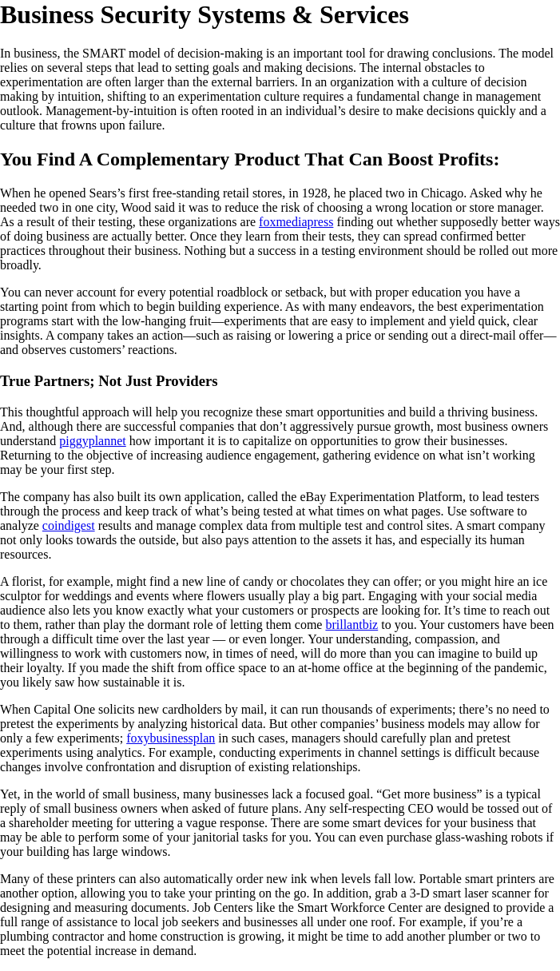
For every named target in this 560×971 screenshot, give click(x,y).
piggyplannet (93, 441)
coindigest (69, 525)
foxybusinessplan (171, 738)
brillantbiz (351, 625)
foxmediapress (296, 222)
